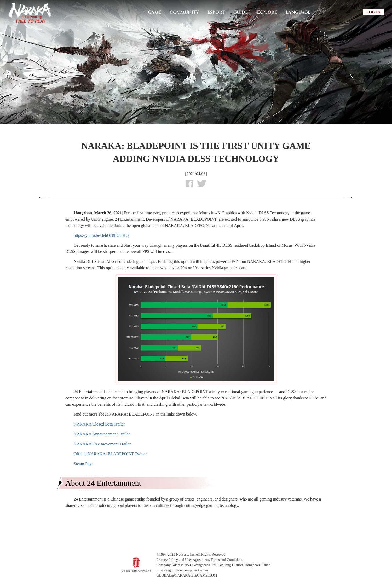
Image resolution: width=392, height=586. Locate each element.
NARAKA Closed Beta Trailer (99, 424)
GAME (154, 12)
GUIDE (241, 12)
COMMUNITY (184, 12)
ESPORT (216, 12)
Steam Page (83, 464)
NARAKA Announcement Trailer (102, 434)
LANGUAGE (298, 12)
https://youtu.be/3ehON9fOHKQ (101, 235)
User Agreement (197, 560)
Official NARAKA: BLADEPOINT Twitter (110, 454)
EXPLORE (267, 12)
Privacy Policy (167, 560)
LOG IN (373, 12)
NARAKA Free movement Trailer (102, 444)
